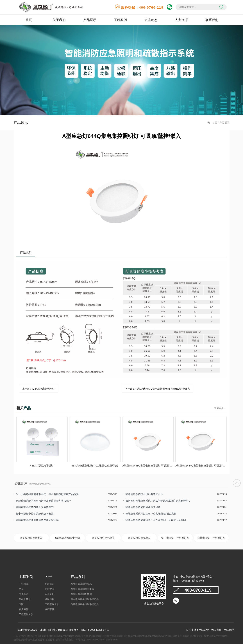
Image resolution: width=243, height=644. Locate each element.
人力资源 (181, 20)
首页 (29, 20)
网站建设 (204, 630)
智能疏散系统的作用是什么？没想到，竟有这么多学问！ (157, 520)
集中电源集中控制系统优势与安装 (35, 514)
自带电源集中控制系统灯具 (85, 604)
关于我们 (59, 20)
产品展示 (224, 123)
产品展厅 (90, 20)
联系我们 (212, 20)
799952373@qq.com (192, 581)
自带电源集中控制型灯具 (211, 538)
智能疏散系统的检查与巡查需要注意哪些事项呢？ (44, 501)
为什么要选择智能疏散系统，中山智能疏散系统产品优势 (47, 494)
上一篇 (39, 389)
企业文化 (49, 594)
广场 (21, 589)
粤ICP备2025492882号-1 (95, 630)
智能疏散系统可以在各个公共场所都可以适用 (151, 514)
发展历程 (49, 599)
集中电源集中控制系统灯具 (85, 599)
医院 (21, 604)
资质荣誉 (24, 609)
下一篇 (157, 389)
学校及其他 (25, 599)
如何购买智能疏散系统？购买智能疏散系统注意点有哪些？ (158, 501)
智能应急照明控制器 (31, 538)
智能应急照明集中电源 (67, 538)
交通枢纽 (24, 594)
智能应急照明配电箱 (139, 538)
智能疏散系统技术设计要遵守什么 (144, 494)
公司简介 (49, 584)
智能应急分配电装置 (103, 538)
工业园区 (24, 584)
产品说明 (26, 253)
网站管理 (229, 630)
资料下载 (49, 609)
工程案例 (120, 20)
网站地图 (216, 630)
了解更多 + (220, 408)
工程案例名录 (26, 614)
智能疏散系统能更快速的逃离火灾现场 (37, 520)
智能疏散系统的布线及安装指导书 (35, 507)
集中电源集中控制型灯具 (175, 538)
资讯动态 (151, 20)
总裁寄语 (49, 589)
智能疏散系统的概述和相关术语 (143, 507)
